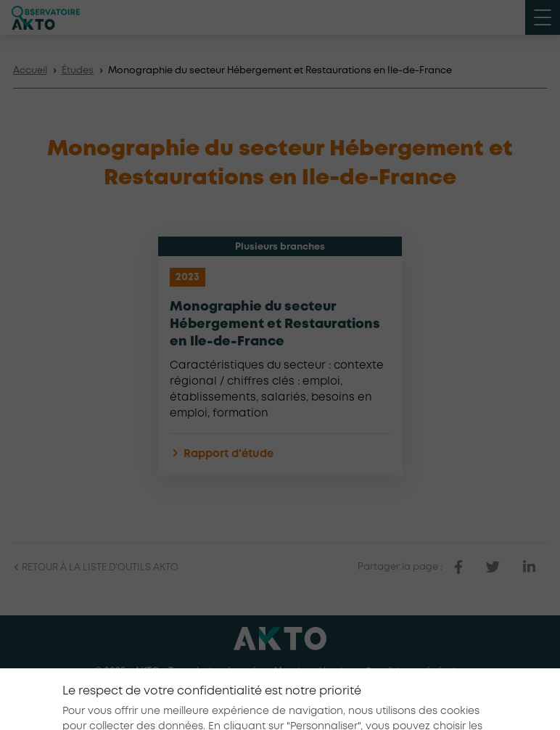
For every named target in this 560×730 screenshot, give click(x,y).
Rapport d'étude (222, 455)
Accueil (30, 71)
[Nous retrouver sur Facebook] (247, 700)
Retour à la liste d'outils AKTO (96, 568)
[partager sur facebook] (458, 567)
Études (78, 71)
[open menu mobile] (543, 17)
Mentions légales (313, 672)
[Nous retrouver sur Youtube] (313, 700)
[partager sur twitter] (493, 567)
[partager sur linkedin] (529, 567)
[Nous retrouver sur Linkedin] (280, 700)
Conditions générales (415, 672)
